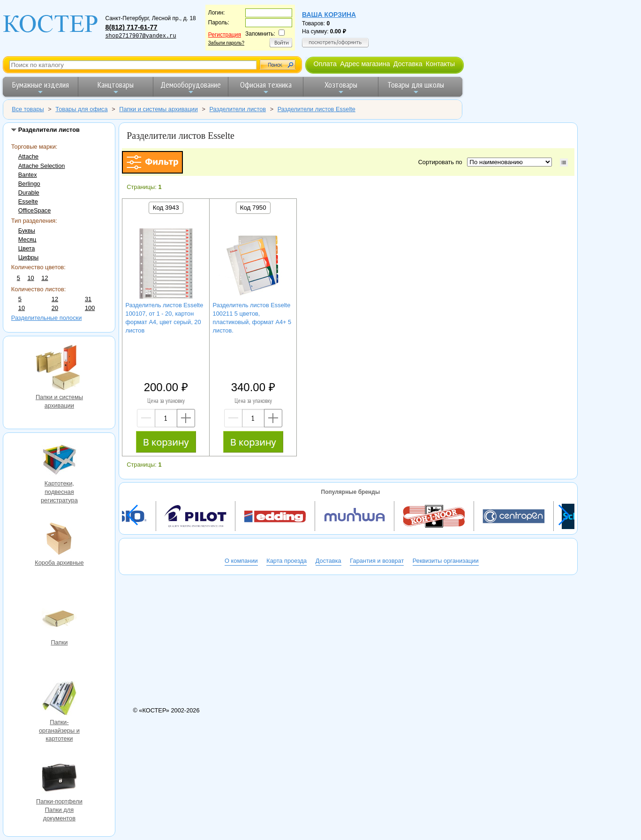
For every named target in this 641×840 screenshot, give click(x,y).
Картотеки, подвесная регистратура (59, 461)
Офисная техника (266, 87)
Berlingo (29, 184)
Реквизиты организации (446, 561)
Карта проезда (287, 561)
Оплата (325, 64)
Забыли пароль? (226, 43)
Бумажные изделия (41, 87)
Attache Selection (42, 166)
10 (30, 278)
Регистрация (225, 35)
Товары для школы (416, 87)
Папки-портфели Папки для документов (59, 779)
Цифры (28, 257)
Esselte (28, 201)
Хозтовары (341, 87)
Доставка (408, 64)
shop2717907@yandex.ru (140, 36)
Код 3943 (166, 208)
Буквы (27, 231)
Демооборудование (191, 87)
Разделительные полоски (47, 318)
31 (88, 299)
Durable (29, 193)
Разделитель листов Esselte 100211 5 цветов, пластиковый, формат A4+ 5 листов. (252, 318)
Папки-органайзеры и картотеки (59, 699)
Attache (28, 156)
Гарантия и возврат (377, 561)
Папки (59, 620)
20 (55, 308)
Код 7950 (253, 208)
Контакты (440, 64)
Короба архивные (59, 540)
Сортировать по (442, 162)
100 (90, 308)
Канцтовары (116, 87)
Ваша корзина (329, 15)
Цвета (27, 248)
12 (45, 278)
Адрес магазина (365, 64)
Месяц (27, 239)
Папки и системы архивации (59, 368)
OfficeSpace (34, 210)
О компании (241, 561)
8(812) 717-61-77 (131, 27)
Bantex (28, 175)
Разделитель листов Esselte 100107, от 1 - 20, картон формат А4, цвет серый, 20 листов (165, 318)
